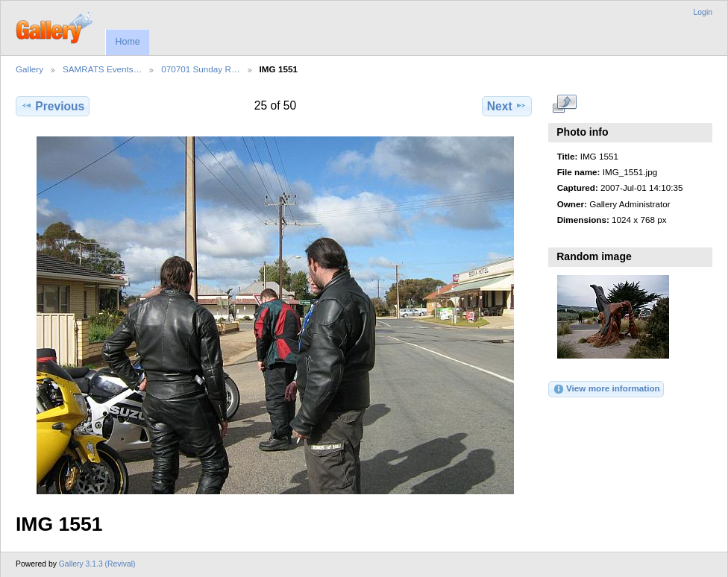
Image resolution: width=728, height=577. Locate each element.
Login (703, 12)
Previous (53, 106)
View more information (606, 389)
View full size (565, 104)
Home (127, 42)
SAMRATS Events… (102, 69)
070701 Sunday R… (200, 69)
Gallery (29, 69)
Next (507, 106)
